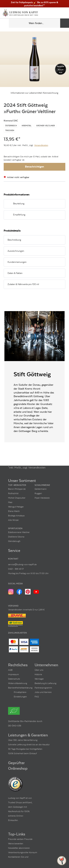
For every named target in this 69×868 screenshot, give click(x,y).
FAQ (37, 697)
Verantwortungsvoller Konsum (23, 852)
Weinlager (39, 679)
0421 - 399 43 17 (16, 569)
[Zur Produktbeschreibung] (34, 59)
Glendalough (14, 541)
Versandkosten (41, 145)
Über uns (39, 670)
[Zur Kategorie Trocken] (10, 130)
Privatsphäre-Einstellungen (20, 694)
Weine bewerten (16, 844)
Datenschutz (14, 679)
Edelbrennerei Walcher (19, 532)
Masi (10, 502)
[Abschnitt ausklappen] (58, 204)
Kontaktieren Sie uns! (18, 857)
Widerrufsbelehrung (18, 683)
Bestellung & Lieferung (45, 683)
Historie (38, 674)
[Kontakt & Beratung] (51, 13)
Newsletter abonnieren (19, 848)
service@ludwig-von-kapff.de (22, 564)
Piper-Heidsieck (42, 498)
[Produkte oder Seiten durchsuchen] (65, 23)
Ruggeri (38, 493)
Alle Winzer (13, 520)
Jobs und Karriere (43, 692)
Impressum (14, 674)
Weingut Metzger (16, 507)
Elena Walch (14, 511)
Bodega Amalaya (16, 516)
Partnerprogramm (43, 688)
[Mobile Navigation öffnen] (4, 23)
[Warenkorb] (63, 13)
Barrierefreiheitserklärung (20, 688)
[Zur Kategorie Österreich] (11, 126)
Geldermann (41, 489)
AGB (10, 670)
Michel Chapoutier (17, 498)
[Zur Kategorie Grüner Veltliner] (46, 126)
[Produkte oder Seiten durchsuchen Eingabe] (39, 23)
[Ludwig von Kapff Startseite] (20, 13)
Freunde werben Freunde (20, 839)
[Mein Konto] (57, 13)
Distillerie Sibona (16, 537)
